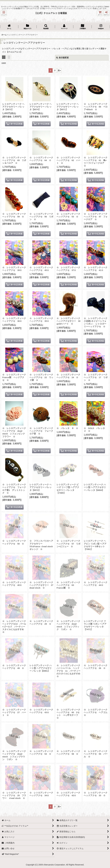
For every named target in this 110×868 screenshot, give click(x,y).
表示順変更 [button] (62, 58)
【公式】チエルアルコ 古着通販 (51, 13)
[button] (4, 13)
